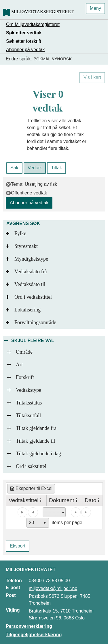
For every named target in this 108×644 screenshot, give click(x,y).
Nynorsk (62, 59)
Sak (14, 168)
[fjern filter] (8, 184)
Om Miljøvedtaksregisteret (33, 24)
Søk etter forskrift (24, 41)
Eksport (18, 546)
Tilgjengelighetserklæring (34, 635)
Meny (95, 8)
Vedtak (35, 168)
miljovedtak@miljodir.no (53, 588)
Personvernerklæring (29, 626)
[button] (45, 523)
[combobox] (38, 523)
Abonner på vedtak (25, 50)
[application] (54, 517)
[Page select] (54, 512)
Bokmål (42, 59)
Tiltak (56, 168)
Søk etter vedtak (24, 33)
